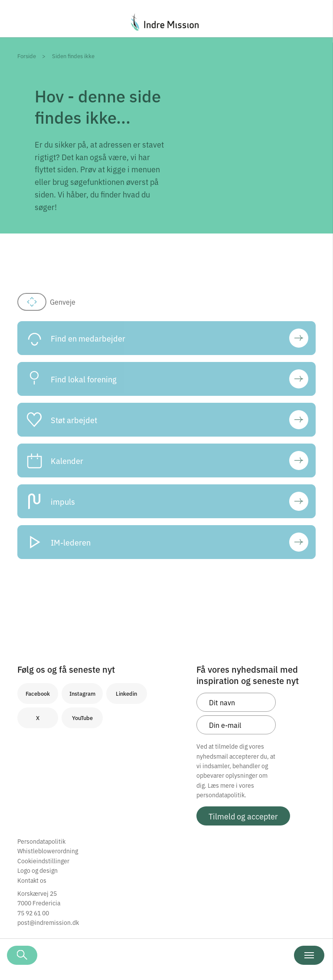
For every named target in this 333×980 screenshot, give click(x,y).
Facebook (38, 693)
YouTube (82, 718)
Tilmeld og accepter (243, 816)
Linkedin (126, 693)
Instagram (82, 693)
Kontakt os (32, 880)
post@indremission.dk (48, 922)
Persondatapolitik (41, 841)
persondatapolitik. (221, 795)
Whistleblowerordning (48, 851)
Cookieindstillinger (43, 861)
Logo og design (38, 870)
